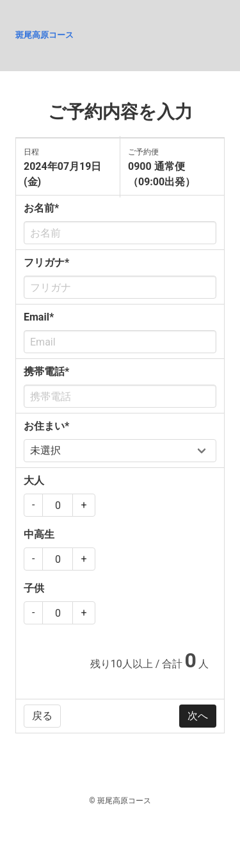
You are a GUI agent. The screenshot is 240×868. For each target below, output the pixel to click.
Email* (39, 317)
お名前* (41, 208)
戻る (42, 716)
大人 (34, 480)
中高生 (39, 534)
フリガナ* (46, 263)
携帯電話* (46, 371)
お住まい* (46, 426)
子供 (34, 588)
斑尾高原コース (44, 35)
